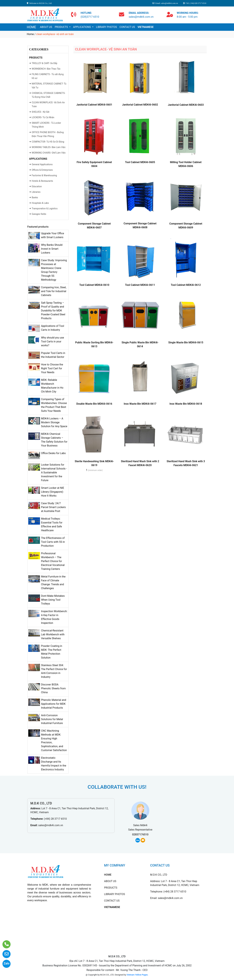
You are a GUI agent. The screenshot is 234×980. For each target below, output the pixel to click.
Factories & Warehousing (44, 175)
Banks (35, 197)
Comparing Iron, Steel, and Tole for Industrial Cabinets (54, 291)
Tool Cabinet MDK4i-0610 (94, 285)
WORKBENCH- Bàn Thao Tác (46, 69)
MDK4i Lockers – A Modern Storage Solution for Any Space (54, 422)
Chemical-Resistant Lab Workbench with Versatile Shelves (53, 634)
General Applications (42, 164)
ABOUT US (46, 27)
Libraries (36, 192)
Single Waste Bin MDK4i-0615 (186, 342)
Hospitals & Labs (40, 203)
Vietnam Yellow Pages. (138, 975)
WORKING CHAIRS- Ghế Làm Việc (49, 153)
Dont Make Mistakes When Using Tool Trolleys (53, 600)
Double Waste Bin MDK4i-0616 (94, 404)
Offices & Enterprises (42, 170)
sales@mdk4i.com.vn (51, 825)
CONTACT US (127, 27)
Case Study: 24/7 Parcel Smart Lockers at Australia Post (53, 507)
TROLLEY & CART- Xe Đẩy (44, 63)
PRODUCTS (62, 27)
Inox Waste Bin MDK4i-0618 (186, 404)
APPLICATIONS (82, 27)
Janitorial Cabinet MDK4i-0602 (140, 105)
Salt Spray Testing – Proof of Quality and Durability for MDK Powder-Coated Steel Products (53, 311)
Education (37, 186)
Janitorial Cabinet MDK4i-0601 (94, 105)
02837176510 (140, 834)
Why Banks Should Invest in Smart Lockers (52, 249)
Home (30, 34)
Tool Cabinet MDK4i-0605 (140, 162)
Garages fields (39, 214)
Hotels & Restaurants (42, 181)
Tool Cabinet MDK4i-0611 (140, 285)
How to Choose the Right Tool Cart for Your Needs (52, 368)
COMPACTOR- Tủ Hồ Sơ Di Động (48, 142)
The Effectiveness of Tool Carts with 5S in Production (53, 542)
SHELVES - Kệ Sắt (41, 112)
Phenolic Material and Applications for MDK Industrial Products (53, 704)
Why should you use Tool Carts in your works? (52, 342)
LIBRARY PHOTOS (106, 27)
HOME (31, 27)
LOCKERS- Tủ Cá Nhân (43, 117)
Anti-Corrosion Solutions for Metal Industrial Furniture (52, 719)
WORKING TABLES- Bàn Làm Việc (49, 147)
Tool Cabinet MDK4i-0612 (186, 285)
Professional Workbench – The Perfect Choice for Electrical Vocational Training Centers (53, 561)
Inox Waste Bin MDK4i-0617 (140, 404)
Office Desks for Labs (53, 453)
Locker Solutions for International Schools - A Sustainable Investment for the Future (54, 472)
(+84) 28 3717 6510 (55, 819)
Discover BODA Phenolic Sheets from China (53, 688)
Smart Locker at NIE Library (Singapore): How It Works (52, 492)
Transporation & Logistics (45, 208)
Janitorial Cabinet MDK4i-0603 (186, 105)
